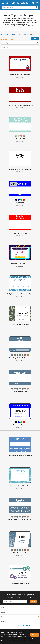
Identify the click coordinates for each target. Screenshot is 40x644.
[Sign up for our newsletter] (15, 602)
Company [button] (4, 621)
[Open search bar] (7, 3)
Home (3, 35)
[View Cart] (37, 3)
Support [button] (4, 617)
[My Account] (33, 3)
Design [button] (3, 612)
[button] (3, 3)
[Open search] (37, 7)
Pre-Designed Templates (21, 35)
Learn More (35, 639)
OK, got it (35, 635)
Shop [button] (3, 608)
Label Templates (10, 35)
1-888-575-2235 (26, 626)
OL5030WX (30, 26)
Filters (35, 39)
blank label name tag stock (15, 24)
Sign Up (33, 602)
